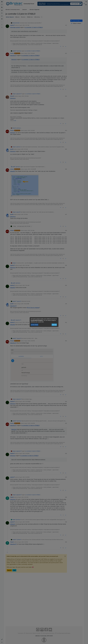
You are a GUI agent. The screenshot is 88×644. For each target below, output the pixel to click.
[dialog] (44, 322)
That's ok (54, 325)
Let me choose (35, 325)
